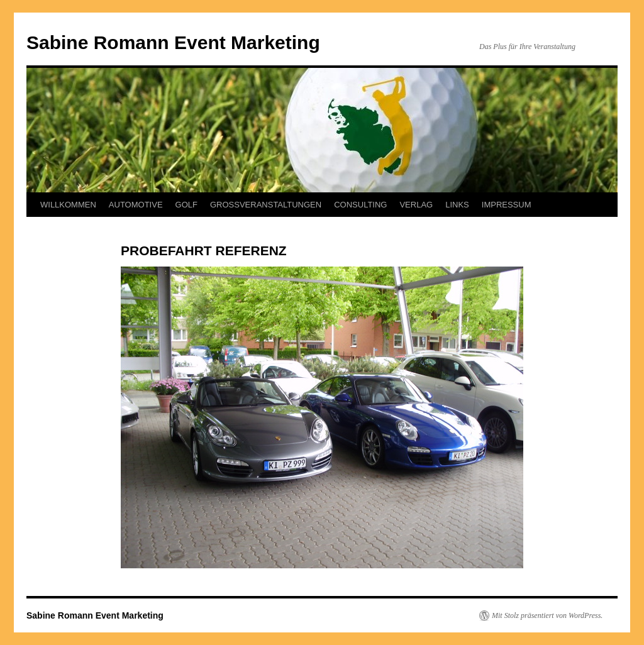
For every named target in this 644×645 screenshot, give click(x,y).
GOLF (186, 205)
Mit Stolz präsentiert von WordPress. (547, 615)
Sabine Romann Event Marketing (173, 42)
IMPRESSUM (507, 205)
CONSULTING (360, 205)
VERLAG (416, 205)
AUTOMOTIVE (136, 205)
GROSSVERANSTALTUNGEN (266, 205)
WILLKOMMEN (68, 205)
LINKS (457, 205)
